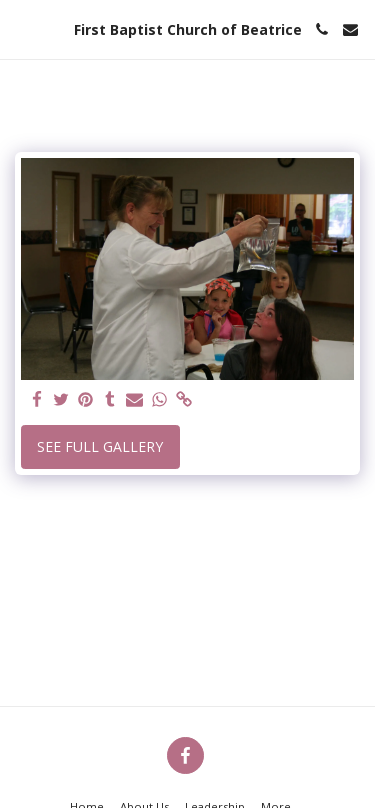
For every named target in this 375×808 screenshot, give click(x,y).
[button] (22, 28)
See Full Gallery (100, 446)
